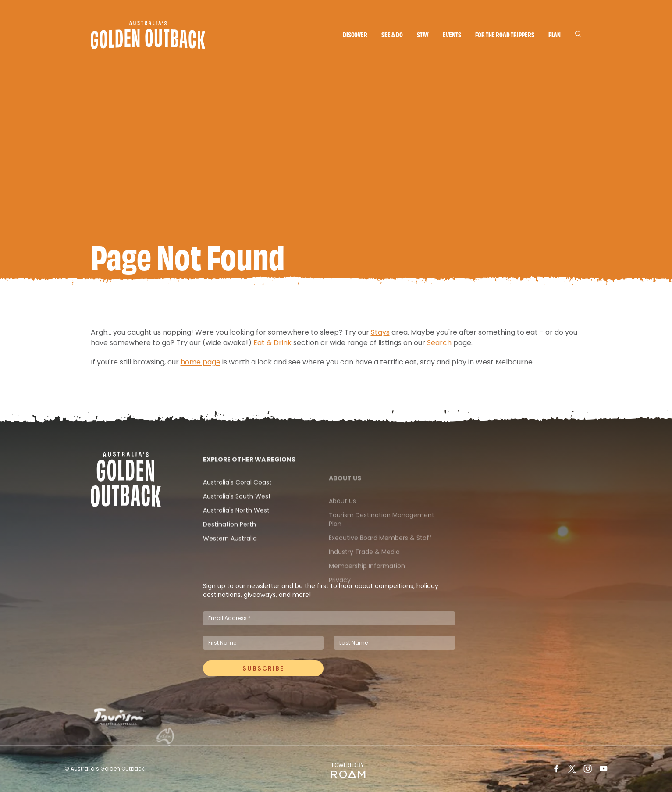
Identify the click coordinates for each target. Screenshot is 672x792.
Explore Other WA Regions (249, 482)
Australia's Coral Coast (237, 505)
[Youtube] (604, 769)
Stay (423, 34)
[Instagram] (588, 769)
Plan (555, 34)
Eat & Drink (272, 347)
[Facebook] (556, 769)
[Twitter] (572, 769)
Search (439, 347)
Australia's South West (237, 519)
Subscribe (263, 673)
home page (201, 366)
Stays (380, 337)
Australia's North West (236, 533)
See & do (392, 34)
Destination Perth (229, 547)
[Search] (578, 34)
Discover (355, 34)
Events (452, 34)
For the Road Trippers (505, 34)
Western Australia (230, 561)
